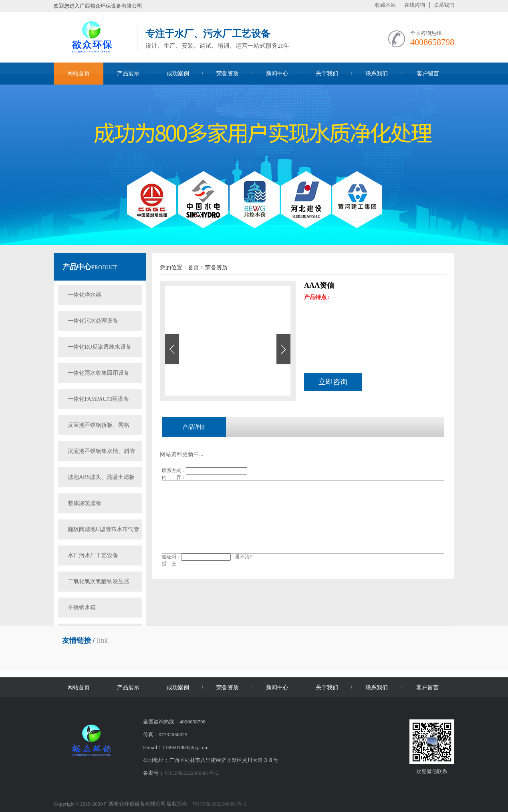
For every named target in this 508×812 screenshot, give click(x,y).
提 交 (169, 564)
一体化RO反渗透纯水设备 (100, 347)
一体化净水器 (85, 295)
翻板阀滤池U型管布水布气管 (103, 529)
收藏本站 (385, 5)
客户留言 (428, 74)
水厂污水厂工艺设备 (93, 555)
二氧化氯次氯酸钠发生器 (99, 581)
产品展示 (128, 74)
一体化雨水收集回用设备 (99, 373)
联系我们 (444, 5)
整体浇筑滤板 (85, 503)
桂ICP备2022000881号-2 (192, 773)
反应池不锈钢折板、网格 (99, 425)
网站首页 (79, 74)
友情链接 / (79, 640)
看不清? (243, 557)
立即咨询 (333, 382)
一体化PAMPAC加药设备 (98, 399)
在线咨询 (415, 5)
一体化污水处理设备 (93, 321)
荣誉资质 (228, 74)
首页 (194, 268)
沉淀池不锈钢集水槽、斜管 (101, 451)
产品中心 (77, 267)
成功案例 (178, 74)
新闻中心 (277, 74)
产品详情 (194, 427)
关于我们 (327, 74)
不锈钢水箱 (82, 607)
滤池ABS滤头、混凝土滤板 (101, 477)
